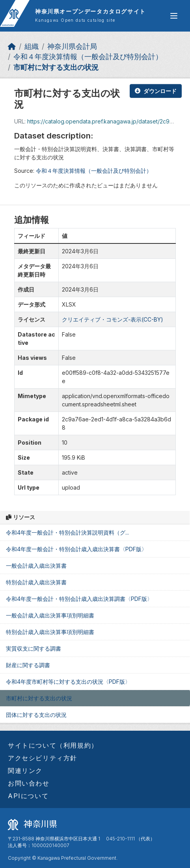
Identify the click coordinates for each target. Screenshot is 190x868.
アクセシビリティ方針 (43, 758)
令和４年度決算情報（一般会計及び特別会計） (88, 57)
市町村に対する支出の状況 (56, 67)
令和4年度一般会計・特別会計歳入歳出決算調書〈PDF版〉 (79, 599)
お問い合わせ (29, 783)
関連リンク (25, 771)
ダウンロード (156, 91)
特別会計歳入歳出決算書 (36, 582)
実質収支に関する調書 (34, 648)
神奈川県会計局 (72, 46)
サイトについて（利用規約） (53, 745)
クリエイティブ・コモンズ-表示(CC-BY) (113, 319)
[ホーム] (12, 46)
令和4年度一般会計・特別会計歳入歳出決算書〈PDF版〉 (76, 549)
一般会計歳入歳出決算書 (36, 566)
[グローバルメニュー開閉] (174, 16)
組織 (32, 46)
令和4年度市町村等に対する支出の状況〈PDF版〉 (68, 682)
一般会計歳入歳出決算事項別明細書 (50, 615)
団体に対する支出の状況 (36, 715)
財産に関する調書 (28, 665)
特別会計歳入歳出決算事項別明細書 (50, 632)
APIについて (28, 796)
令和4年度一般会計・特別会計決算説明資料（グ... (67, 532)
